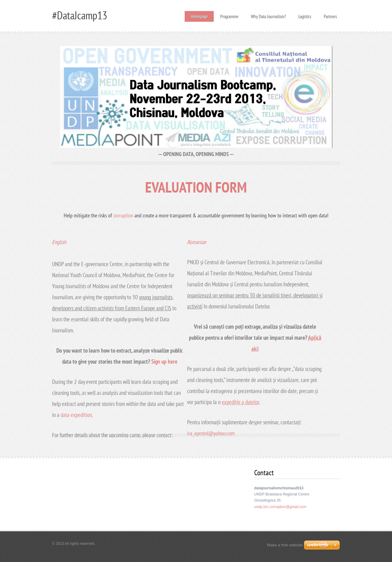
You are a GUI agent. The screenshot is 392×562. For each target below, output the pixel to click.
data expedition (76, 415)
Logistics (305, 15)
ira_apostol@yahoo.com (211, 433)
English (59, 242)
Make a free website (285, 545)
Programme (229, 15)
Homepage (199, 16)
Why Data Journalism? (268, 15)
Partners (330, 15)
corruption (124, 215)
